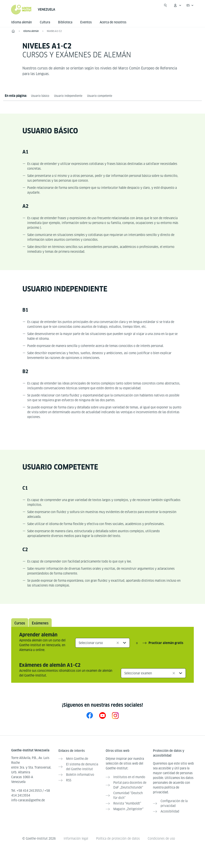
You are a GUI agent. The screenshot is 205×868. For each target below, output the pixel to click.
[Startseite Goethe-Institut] (21, 10)
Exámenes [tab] (40, 623)
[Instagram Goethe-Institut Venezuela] (115, 715)
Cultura (45, 22)
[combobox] (102, 643)
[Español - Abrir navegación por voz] (190, 5)
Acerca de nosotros (113, 22)
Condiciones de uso (161, 839)
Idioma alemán (22, 22)
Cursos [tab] (20, 623)
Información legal (76, 839)
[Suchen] (165, 5)
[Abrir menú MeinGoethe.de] (177, 5)
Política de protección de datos (118, 839)
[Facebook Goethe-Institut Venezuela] (90, 715)
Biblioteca (65, 22)
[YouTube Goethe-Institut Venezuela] (102, 715)
